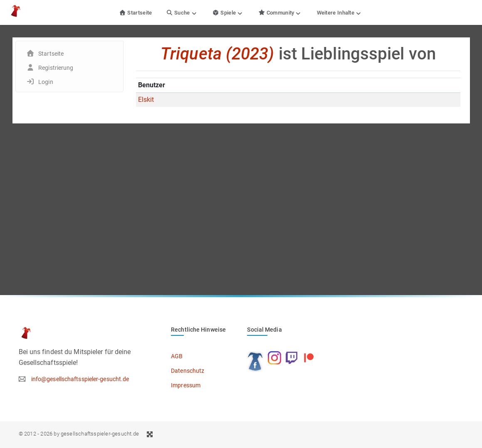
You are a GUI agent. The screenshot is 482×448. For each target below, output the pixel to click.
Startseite (136, 13)
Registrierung (56, 68)
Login (46, 82)
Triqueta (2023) (218, 54)
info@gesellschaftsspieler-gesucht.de (80, 379)
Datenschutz (188, 371)
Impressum (186, 385)
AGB (177, 356)
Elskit (146, 100)
